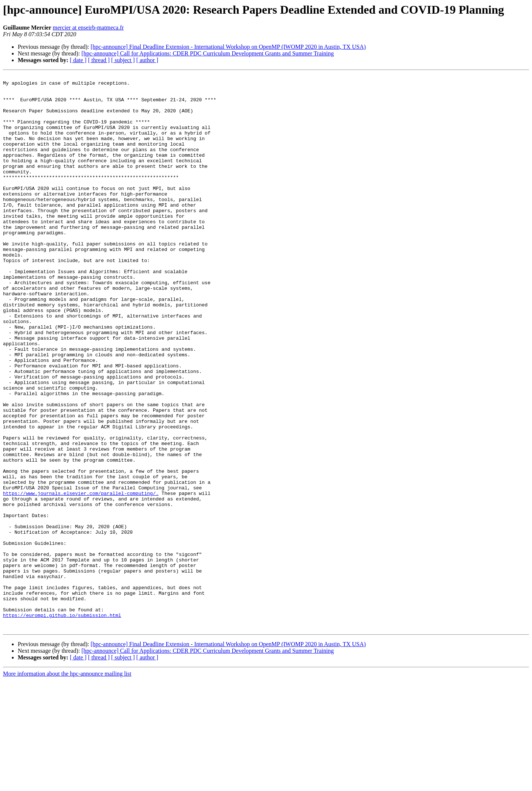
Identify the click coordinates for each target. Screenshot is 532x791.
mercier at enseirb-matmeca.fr (88, 28)
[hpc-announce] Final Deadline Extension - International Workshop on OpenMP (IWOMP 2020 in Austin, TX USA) (228, 47)
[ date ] (78, 60)
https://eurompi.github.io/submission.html (62, 724)
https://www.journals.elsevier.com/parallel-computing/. (81, 577)
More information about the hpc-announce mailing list (67, 785)
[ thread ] (99, 60)
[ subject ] (123, 60)
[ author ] (147, 60)
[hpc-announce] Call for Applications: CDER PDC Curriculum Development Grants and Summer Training (207, 53)
